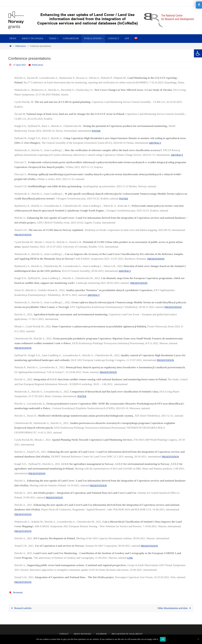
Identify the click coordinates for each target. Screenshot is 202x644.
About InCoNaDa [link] (82, 634)
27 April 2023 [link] (20, 65)
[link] (198, 53)
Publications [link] (20, 46)
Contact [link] (64, 634)
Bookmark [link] (18, 592)
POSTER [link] (97, 131)
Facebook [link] (101, 634)
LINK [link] (130, 558)
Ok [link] (163, 639)
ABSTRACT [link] (156, 143)
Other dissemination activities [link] (174, 608)
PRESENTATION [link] (24, 235)
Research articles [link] (21, 608)
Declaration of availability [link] (127, 634)
